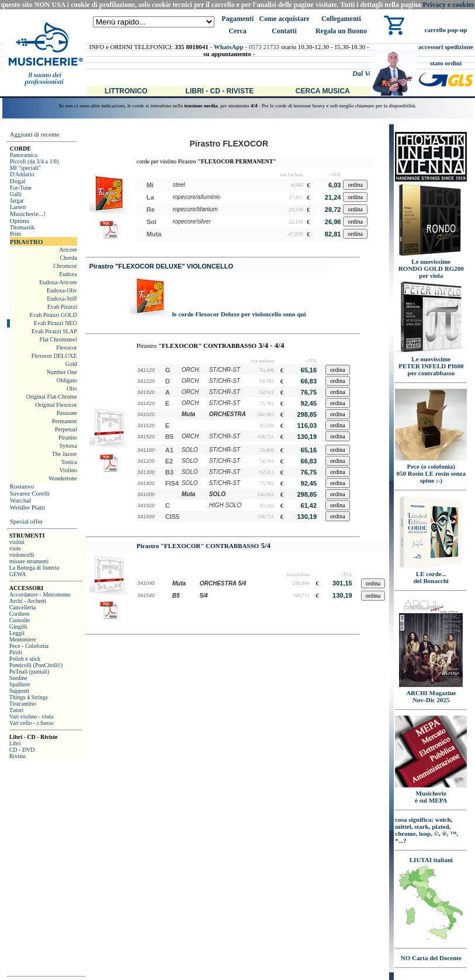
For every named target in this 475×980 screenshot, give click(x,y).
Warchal (20, 500)
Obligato (67, 380)
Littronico (126, 91)
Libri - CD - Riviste (220, 91)
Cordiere (20, 614)
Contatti (284, 31)
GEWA (18, 574)
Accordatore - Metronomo (40, 594)
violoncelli (22, 555)
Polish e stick (25, 659)
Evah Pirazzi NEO (56, 323)
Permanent (65, 421)
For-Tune (21, 188)
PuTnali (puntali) (30, 672)
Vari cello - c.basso (32, 723)
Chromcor (65, 266)
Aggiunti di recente (35, 134)
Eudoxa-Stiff (62, 299)
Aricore (68, 250)
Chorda (68, 258)
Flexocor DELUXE (54, 356)
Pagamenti (237, 19)
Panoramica (24, 155)
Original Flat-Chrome (52, 397)
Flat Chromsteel (58, 339)
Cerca (237, 31)
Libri (15, 743)
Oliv (72, 388)
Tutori (17, 710)
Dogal (18, 181)
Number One (62, 372)
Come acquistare (284, 19)
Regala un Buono (341, 31)
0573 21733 (264, 47)
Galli (16, 194)
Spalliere (20, 684)
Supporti (19, 691)
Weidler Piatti (28, 507)
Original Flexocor (56, 405)
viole (15, 548)
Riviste (18, 756)
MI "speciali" (25, 168)
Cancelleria (23, 607)
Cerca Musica (323, 91)
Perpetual (66, 429)
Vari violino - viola (32, 716)
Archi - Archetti (28, 601)
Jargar (17, 200)
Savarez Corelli (30, 493)
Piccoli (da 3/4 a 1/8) (34, 161)
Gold (71, 364)
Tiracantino (23, 704)
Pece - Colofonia (29, 646)
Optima (20, 221)
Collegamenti (341, 19)
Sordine (18, 678)
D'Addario (22, 174)
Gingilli (18, 627)
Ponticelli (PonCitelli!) (36, 665)
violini (17, 542)
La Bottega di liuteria (34, 568)
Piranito (68, 437)
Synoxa (68, 446)
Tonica (69, 462)
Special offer (26, 521)
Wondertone (63, 478)
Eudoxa (68, 274)
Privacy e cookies (449, 5)
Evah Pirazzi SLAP (54, 331)
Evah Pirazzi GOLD (53, 315)
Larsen (18, 207)
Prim (15, 234)
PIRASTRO (27, 242)
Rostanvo (22, 486)
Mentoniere (23, 639)
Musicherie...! (28, 214)
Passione (67, 413)
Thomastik (22, 227)
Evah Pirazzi (62, 307)
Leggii (17, 633)
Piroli (16, 652)
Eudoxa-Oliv (62, 290)
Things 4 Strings (29, 697)
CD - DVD (22, 750)
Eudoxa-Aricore (58, 282)
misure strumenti (29, 561)
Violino (68, 470)
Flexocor (67, 348)
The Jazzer (65, 454)
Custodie (20, 620)
